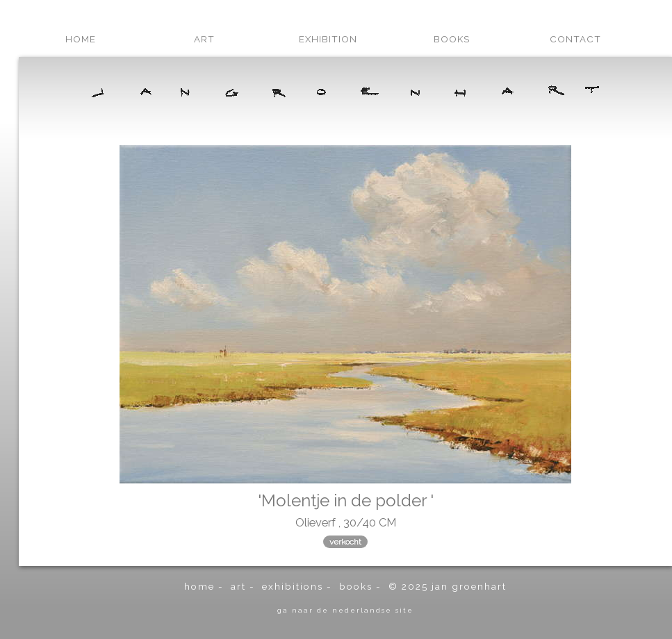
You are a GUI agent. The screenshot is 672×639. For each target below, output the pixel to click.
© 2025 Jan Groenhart (448, 586)
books (452, 39)
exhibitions (293, 586)
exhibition (328, 39)
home (81, 39)
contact (575, 39)
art (204, 39)
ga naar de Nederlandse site (345, 610)
